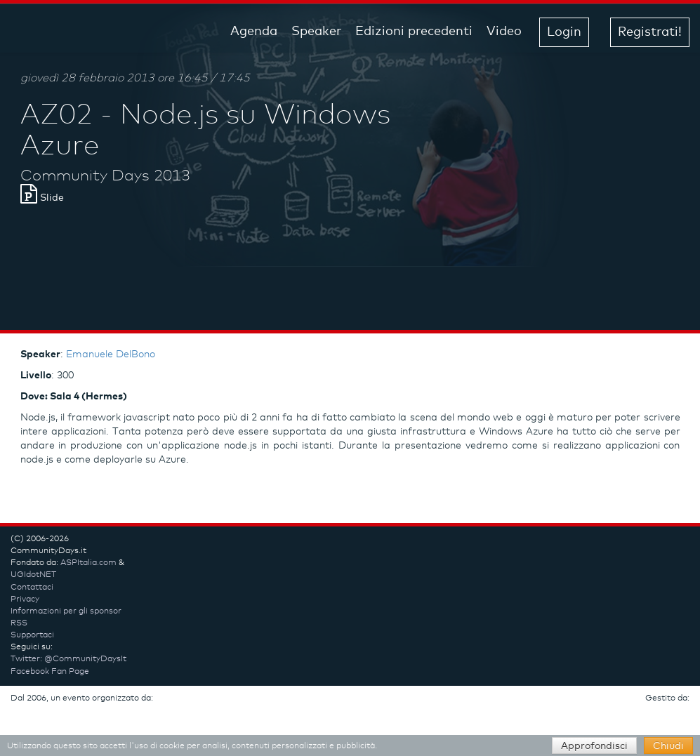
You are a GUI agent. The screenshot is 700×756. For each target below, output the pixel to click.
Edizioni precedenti (414, 32)
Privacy (25, 599)
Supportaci (32, 635)
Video (504, 32)
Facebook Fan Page (50, 672)
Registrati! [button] (650, 32)
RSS (19, 623)
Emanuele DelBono (111, 354)
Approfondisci (594, 746)
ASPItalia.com (88, 563)
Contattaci (32, 588)
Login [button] (564, 32)
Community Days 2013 (105, 176)
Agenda (254, 32)
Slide (42, 198)
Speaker (316, 32)
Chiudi (668, 746)
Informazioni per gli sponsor (66, 611)
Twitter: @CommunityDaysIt (68, 659)
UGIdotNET (33, 575)
